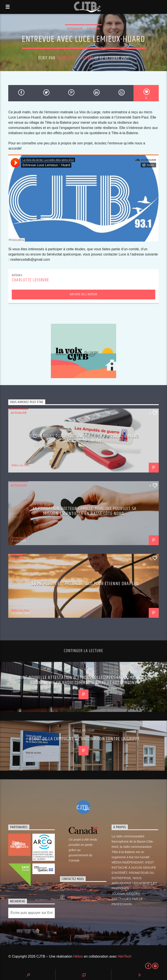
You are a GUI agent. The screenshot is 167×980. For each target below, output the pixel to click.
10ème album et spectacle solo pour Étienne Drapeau (85, 584)
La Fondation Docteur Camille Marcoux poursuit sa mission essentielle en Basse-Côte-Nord (85, 511)
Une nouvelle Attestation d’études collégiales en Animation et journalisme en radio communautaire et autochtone (84, 680)
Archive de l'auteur (83, 294)
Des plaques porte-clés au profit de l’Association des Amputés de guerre (85, 439)
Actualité (75, 29)
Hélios (78, 956)
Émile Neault (20, 538)
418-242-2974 (77, 889)
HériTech (124, 956)
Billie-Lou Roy (20, 465)
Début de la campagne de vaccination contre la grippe (84, 739)
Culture (93, 29)
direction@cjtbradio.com (84, 897)
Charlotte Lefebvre (75, 58)
